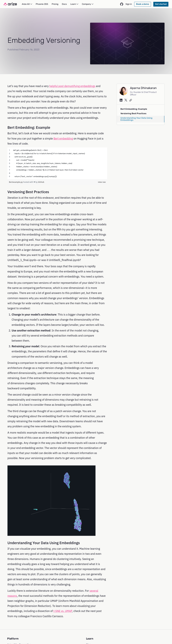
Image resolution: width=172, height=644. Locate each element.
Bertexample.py (16, 182)
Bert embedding (63, 139)
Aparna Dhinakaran (143, 88)
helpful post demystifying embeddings (72, 86)
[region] (57, 163)
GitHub (41, 182)
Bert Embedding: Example (134, 109)
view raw (102, 182)
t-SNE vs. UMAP (63, 611)
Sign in (129, 4)
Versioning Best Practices (133, 113)
